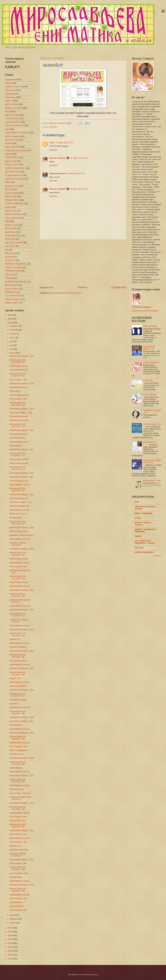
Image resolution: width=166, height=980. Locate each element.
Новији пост (47, 287)
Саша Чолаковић (12, 218)
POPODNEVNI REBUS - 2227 (21, 668)
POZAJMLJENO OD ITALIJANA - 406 (18, 712)
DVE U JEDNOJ (150, 394)
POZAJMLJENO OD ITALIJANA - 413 (18, 577)
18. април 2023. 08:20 (79, 189)
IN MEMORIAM (16, 446)
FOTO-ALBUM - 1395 (18, 863)
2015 (10, 955)
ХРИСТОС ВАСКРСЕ (18, 686)
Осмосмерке (10, 97)
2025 (10, 315)
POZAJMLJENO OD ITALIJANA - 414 (18, 554)
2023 (10, 323)
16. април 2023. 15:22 (64, 142)
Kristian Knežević (12, 289)
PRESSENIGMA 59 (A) (19, 434)
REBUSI (138, 536)
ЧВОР (7, 182)
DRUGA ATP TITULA (18, 514)
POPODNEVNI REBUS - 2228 (21, 651)
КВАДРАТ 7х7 (15, 678)
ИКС (7, 250)
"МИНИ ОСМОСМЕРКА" (15, 168)
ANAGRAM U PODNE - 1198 (21, 477)
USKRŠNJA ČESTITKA (19, 850)
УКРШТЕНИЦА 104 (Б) (19, 420)
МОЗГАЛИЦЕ (10, 228)
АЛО (7, 129)
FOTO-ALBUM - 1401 (18, 399)
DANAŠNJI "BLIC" (17, 754)
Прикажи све (157, 556)
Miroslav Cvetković (58, 158)
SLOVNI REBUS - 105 (151, 481)
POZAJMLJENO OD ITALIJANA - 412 (18, 595)
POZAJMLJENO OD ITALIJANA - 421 (18, 375)
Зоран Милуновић (12, 147)
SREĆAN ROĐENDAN (18, 750)
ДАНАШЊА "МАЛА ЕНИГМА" (22, 535)
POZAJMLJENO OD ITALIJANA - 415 (18, 523)
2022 (10, 928)
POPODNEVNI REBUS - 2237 (21, 450)
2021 (10, 932)
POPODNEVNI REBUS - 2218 (21, 885)
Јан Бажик (9, 257)
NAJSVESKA (10, 260)
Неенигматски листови (14, 179)
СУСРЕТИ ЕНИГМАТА (14, 204)
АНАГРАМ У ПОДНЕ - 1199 (21, 413)
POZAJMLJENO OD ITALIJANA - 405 (18, 738)
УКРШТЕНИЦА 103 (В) (19, 463)
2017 (10, 947)
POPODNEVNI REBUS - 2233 (21, 549)
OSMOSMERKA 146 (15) (19, 665)
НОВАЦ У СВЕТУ (12, 303)
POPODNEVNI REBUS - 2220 (21, 831)
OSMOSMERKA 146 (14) (19, 682)
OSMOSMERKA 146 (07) (19, 838)
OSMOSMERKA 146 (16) (19, 643)
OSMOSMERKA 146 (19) (19, 586)
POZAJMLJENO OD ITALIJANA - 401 (18, 826)
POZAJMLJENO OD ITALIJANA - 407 (18, 695)
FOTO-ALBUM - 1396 (18, 842)
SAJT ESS (139, 548)
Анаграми (9, 94)
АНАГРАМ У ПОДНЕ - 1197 (21, 502)
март (12, 915)
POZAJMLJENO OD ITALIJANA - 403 (18, 781)
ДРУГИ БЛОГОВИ (12, 172)
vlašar (52, 142)
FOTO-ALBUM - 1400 (18, 567)
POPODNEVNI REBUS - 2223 (21, 758)
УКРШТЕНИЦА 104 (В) (19, 395)
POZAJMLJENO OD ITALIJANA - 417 (18, 468)
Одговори (53, 150)
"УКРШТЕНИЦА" (12, 119)
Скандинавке (10, 80)
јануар (13, 923)
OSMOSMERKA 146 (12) (19, 729)
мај (11, 349)
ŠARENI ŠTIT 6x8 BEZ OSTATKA (19, 621)
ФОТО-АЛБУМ (11, 104)
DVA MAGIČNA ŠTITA (18, 661)
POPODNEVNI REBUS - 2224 (21, 733)
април (13, 353)
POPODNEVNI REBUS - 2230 (21, 610)
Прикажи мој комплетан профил (145, 311)
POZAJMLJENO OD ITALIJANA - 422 (18, 361)
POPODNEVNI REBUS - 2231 (21, 590)
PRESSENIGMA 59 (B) (19, 416)
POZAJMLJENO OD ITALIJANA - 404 (18, 763)
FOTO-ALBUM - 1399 (18, 746)
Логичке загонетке (12, 235)
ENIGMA (8, 143)
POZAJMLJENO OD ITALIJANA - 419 (18, 425)
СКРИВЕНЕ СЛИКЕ (13, 271)
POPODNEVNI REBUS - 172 (149, 348)
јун (11, 345)
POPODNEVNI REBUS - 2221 (21, 803)
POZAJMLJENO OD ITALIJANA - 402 (18, 808)
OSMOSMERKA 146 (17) (19, 626)
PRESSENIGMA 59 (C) (19, 387)
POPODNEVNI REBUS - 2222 (21, 776)
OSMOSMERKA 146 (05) (19, 895)
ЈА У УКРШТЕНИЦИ (13, 296)
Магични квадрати (12, 136)
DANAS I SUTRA (12, 165)
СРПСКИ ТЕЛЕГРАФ (13, 87)
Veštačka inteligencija (13, 299)
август (13, 337)
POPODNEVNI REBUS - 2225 (21, 717)
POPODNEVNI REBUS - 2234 (21, 528)
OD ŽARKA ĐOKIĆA (18, 438)
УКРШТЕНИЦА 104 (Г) (19, 366)
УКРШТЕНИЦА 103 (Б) (19, 481)
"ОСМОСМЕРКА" (12, 122)
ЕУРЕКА (8, 154)
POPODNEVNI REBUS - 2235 (21, 495)
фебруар (14, 919)
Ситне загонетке (12, 140)
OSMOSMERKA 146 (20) (19, 563)
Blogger (95, 974)
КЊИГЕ (8, 207)
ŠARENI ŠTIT (15, 639)
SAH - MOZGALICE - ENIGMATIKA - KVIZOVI (145, 542)
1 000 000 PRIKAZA (151, 363)
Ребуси (8, 83)
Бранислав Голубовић (14, 243)
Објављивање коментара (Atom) (68, 293)
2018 (10, 943)
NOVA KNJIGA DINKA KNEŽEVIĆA (152, 461)
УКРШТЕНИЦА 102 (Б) (19, 559)
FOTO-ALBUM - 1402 (18, 380)
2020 (10, 935)
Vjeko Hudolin (10, 253)
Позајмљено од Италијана (16, 150)
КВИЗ (7, 221)
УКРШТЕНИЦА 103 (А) (19, 498)
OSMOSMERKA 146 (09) (19, 786)
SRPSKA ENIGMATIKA (144, 552)
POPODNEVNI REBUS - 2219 (21, 860)
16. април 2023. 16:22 (79, 158)
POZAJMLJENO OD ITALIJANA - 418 (18, 454)
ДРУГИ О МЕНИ (12, 285)
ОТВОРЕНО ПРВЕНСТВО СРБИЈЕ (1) (20, 798)
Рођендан (9, 278)
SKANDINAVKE (150, 442)
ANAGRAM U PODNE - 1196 (21, 721)
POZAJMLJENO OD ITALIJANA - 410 (18, 634)
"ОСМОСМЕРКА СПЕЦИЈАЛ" (17, 133)
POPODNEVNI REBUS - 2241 (21, 356)
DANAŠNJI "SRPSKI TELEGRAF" (18, 544)
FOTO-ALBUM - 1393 (18, 899)
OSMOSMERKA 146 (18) (19, 606)
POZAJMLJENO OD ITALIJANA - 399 (18, 890)
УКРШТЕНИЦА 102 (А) (19, 582)
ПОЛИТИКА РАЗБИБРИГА (16, 264)
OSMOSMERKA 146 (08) (19, 813)
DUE (137, 502)
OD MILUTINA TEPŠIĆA (19, 459)
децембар (14, 326)
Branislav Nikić (11, 196)
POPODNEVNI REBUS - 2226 (21, 690)
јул (11, 341)
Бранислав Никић (57, 173)
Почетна (82, 287)
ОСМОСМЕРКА (16, 768)
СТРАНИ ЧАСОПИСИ (14, 125)
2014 (10, 959)
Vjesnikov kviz (11, 211)
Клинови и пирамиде (14, 214)
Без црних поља (12, 186)
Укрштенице (10, 90)
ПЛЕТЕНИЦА (15, 391)
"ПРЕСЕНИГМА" (12, 157)
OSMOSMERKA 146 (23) (19, 485)
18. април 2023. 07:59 (75, 173)
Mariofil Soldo (10, 232)
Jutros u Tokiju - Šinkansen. (20, 793)
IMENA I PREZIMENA (144, 513)
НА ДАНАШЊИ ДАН (13, 175)
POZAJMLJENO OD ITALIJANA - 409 (18, 656)
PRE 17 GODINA (150, 326)
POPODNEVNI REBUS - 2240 (21, 384)
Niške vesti (9, 274)
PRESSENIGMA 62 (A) (19, 370)
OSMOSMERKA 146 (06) (19, 881)
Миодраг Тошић (11, 225)
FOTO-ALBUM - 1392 (18, 910)
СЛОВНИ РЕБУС (12, 200)
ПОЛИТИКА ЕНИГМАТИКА (16, 282)
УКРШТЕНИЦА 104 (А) (19, 442)
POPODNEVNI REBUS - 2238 (21, 430)
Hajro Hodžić (10, 246)
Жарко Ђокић (11, 161)
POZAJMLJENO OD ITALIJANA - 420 (18, 404)
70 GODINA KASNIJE (18, 700)
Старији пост (119, 287)
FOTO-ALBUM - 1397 (18, 834)
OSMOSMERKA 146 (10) (19, 772)
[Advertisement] (83, 263)
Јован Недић (10, 239)
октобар (13, 334)
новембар (14, 330)
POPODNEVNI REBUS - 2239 (21, 409)
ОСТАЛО (53, 127)
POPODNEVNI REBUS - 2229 (21, 630)
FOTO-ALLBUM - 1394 (18, 873)
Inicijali (138, 518)
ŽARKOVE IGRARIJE (18, 647)
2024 (10, 319)
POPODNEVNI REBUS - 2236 (21, 473)
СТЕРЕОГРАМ (11, 292)
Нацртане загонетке (13, 108)
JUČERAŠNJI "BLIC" (18, 821)
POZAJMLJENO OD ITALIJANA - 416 (18, 490)
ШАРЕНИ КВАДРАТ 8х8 (19, 506)
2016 (10, 951)
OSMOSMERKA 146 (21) (19, 539)
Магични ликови (12, 115)
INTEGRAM (148, 381)
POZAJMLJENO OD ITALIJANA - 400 (18, 868)
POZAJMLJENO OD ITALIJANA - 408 (18, 673)
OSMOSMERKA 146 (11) (19, 743)
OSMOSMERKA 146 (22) (19, 510)
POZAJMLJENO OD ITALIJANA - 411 (18, 615)
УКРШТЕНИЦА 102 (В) (19, 531)
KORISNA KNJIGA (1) (152, 424)
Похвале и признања (14, 267)
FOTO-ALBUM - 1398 (18, 817)
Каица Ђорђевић (12, 193)
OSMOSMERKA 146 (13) (19, 707)
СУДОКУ (8, 101)
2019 (10, 939)
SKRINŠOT (14, 704)
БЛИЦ (7, 111)
